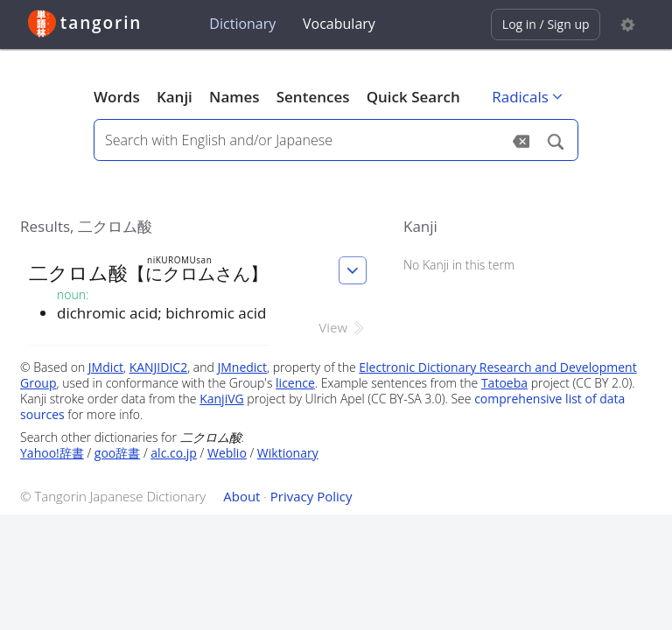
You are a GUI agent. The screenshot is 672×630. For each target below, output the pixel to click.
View (343, 327)
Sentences (313, 97)
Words (117, 97)
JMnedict (242, 367)
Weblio (227, 453)
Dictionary (242, 24)
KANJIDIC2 (159, 367)
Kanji (175, 97)
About (241, 496)
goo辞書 (117, 453)
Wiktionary (288, 453)
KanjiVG (222, 399)
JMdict (106, 367)
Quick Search (413, 97)
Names (234, 97)
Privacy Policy (311, 496)
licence (295, 383)
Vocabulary (339, 24)
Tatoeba (504, 383)
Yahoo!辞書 (52, 453)
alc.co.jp (174, 453)
